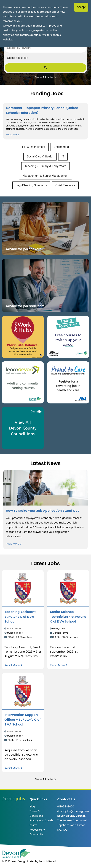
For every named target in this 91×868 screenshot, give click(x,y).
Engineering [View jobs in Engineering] (61, 147)
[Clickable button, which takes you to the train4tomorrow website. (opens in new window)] (68, 337)
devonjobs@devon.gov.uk (73, 811)
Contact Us (36, 834)
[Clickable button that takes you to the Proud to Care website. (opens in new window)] (68, 382)
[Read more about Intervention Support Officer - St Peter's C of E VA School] (13, 768)
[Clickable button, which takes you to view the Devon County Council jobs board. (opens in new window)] (23, 428)
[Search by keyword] (46, 48)
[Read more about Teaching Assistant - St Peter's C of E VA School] (13, 665)
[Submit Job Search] (46, 68)
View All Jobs (45, 77)
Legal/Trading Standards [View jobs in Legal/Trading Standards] (31, 185)
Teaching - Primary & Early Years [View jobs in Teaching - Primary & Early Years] (45, 166)
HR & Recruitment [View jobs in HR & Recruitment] (34, 147)
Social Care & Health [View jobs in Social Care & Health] (40, 156)
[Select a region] (46, 58)
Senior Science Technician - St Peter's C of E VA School (68, 617)
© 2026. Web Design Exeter (18, 861)
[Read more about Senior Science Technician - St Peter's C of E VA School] (59, 665)
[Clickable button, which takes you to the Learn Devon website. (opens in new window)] (23, 382)
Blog (32, 807)
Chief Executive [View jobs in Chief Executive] (65, 185)
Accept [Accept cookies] (81, 7)
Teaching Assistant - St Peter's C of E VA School (21, 617)
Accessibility (37, 830)
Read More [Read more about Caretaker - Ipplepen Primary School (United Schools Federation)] (13, 134)
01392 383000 (66, 807)
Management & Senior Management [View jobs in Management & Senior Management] (45, 176)
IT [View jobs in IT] (63, 156)
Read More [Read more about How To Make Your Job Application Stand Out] (14, 544)
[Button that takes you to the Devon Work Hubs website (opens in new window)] (23, 337)
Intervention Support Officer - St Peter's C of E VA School (22, 720)
